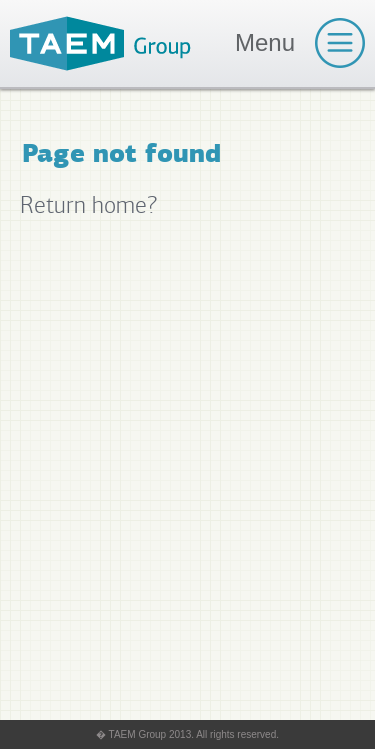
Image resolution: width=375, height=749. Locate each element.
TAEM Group (100, 43)
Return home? (88, 205)
